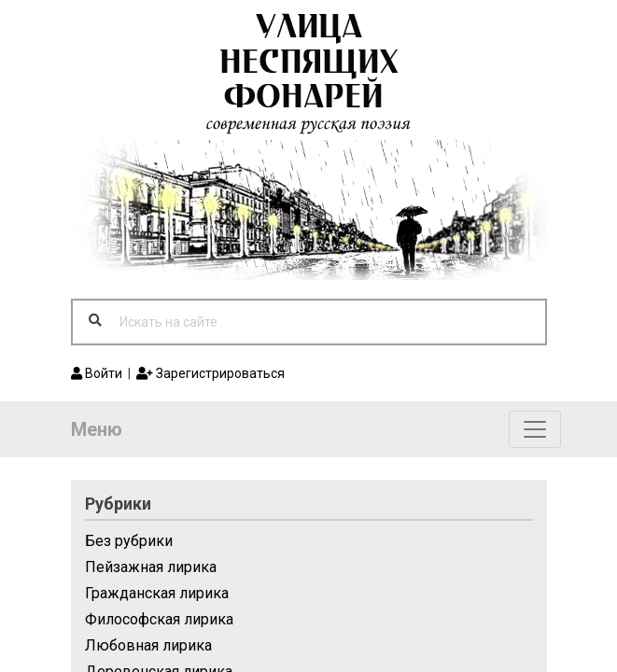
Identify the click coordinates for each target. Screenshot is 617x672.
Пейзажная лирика (151, 567)
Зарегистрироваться (210, 373)
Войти (97, 373)
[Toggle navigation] (535, 429)
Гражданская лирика (157, 593)
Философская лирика (159, 619)
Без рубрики (129, 541)
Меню (97, 429)
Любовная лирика (148, 645)
